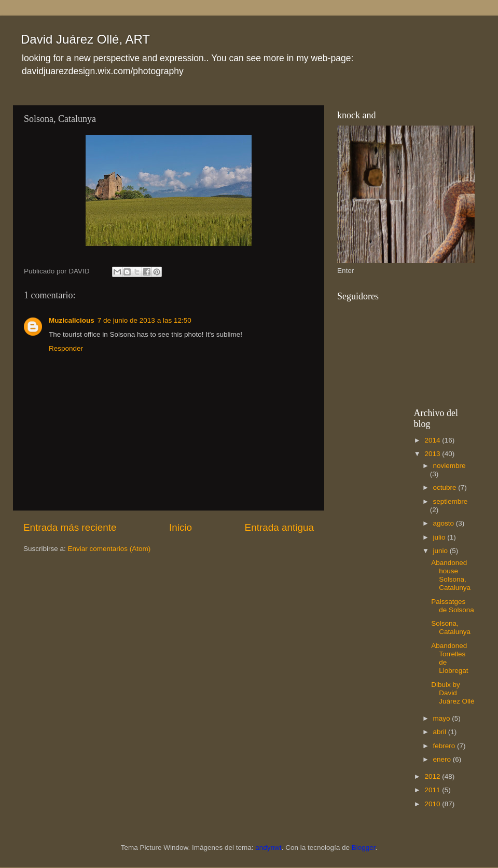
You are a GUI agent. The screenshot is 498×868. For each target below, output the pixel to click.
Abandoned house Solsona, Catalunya (451, 575)
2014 (433, 440)
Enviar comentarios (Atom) (109, 549)
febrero (445, 746)
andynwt (268, 848)
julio (440, 537)
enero (443, 759)
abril (441, 732)
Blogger (364, 848)
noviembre (449, 466)
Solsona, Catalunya (451, 628)
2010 (433, 804)
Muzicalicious (72, 320)
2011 (433, 790)
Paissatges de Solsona (453, 606)
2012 (433, 776)
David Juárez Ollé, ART (85, 39)
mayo (443, 718)
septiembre (451, 501)
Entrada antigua (279, 527)
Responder (66, 348)
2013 (433, 454)
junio (441, 551)
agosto (445, 523)
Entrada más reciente (70, 527)
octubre (446, 487)
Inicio (181, 527)
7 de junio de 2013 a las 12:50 (144, 320)
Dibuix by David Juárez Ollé (453, 693)
